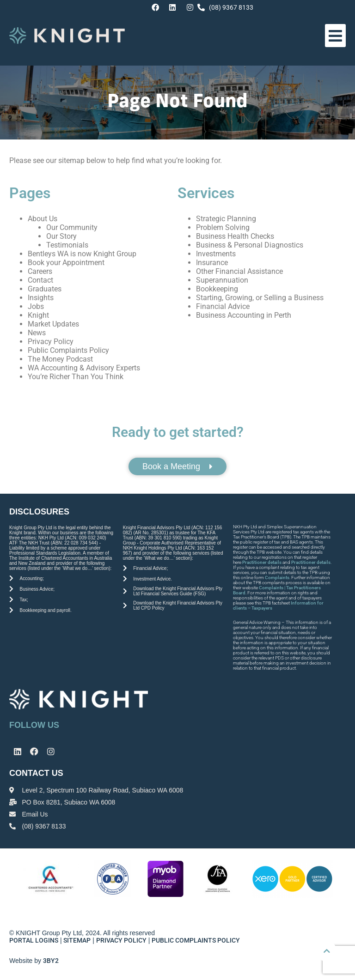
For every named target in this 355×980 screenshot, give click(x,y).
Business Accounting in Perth (244, 315)
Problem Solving (223, 227)
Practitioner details (262, 562)
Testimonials (67, 245)
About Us (43, 219)
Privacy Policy (51, 342)
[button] (336, 36)
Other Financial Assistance (239, 271)
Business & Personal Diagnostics (250, 245)
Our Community (72, 227)
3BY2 (51, 961)
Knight (38, 315)
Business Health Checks (235, 236)
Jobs (36, 306)
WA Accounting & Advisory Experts (84, 368)
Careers (40, 271)
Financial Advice (223, 306)
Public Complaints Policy (68, 350)
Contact (40, 280)
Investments (216, 254)
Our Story (61, 236)
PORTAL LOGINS (34, 940)
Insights (41, 298)
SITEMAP (77, 940)
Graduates (45, 289)
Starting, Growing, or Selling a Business (260, 298)
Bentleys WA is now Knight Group (82, 254)
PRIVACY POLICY (121, 940)
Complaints (277, 578)
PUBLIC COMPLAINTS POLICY (196, 940)
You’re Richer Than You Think (76, 377)
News (37, 333)
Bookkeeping (217, 289)
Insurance (212, 263)
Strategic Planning (226, 219)
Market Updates (53, 324)
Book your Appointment (66, 263)
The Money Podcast (60, 359)
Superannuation (222, 280)
